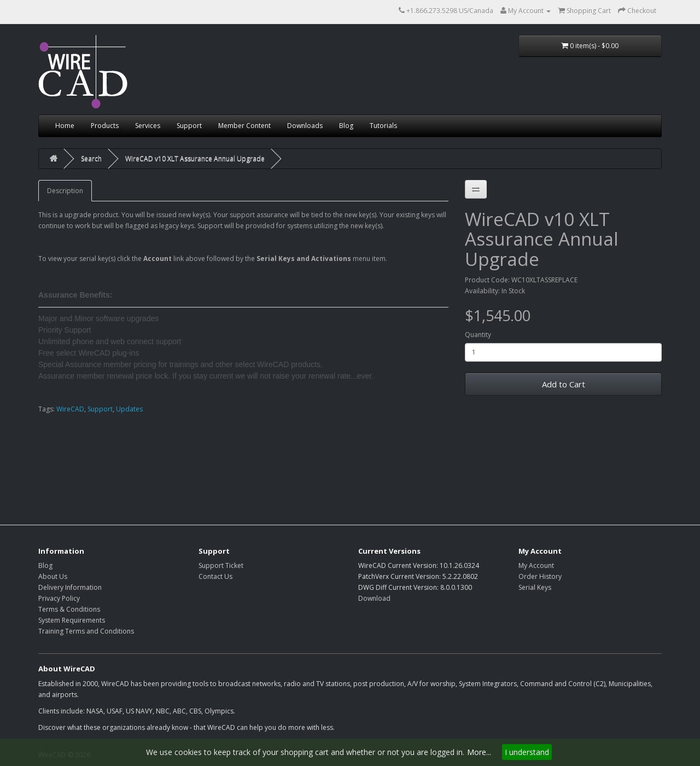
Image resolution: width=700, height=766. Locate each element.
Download (374, 598)
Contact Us (215, 576)
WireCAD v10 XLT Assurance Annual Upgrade (195, 158)
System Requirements (72, 620)
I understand (527, 752)
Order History (540, 576)
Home (65, 126)
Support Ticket (221, 565)
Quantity (478, 335)
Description (65, 191)
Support (189, 126)
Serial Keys (535, 587)
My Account (536, 565)
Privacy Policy (59, 598)
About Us (53, 576)
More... (479, 752)
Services (148, 126)
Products (105, 126)
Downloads (305, 126)
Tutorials (383, 126)
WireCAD (70, 409)
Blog (346, 126)
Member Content (244, 126)
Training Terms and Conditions (86, 631)
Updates (129, 409)
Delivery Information (70, 587)
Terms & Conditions (69, 609)
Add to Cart (564, 384)
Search (91, 158)
